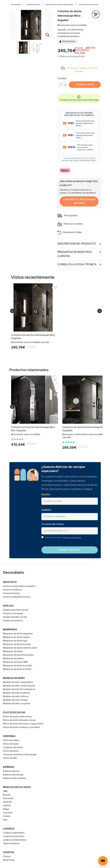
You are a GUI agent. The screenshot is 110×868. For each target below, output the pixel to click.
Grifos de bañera (11, 740)
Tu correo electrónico (53, 524)
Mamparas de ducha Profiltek (17, 669)
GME (5, 791)
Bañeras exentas (11, 771)
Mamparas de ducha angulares (18, 634)
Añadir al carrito (85, 85)
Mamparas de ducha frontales (18, 666)
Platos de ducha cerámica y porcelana (21, 727)
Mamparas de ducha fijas (15, 641)
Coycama (8, 813)
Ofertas (7, 857)
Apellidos (46, 510)
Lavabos (9, 829)
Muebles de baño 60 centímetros (19, 689)
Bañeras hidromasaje (13, 775)
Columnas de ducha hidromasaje (59, 5)
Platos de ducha (14, 713)
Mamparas (10, 630)
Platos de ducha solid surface (17, 717)
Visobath (7, 802)
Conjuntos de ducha (13, 748)
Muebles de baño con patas (17, 704)
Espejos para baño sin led (15, 610)
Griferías (9, 736)
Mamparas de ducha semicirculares (20, 648)
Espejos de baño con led (15, 617)
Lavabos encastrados (14, 837)
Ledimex (7, 806)
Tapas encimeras (11, 844)
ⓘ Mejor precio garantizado (71, 57)
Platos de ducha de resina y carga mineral (23, 724)
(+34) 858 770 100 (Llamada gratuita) (79, 201)
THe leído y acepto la (63, 538)
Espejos (8, 606)
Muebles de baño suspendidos (18, 682)
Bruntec (7, 795)
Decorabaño (16, 5)
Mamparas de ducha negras (16, 637)
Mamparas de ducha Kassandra (18, 655)
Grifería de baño (33, 5)
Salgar (6, 809)
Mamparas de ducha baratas (17, 644)
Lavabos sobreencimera (15, 840)
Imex (5, 820)
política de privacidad (72, 538)
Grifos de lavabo (11, 744)
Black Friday (9, 860)
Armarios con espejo (13, 614)
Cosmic (7, 816)
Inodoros (10, 582)
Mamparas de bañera (13, 659)
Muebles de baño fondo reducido (19, 686)
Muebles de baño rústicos (16, 697)
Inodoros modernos (13, 590)
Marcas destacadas (17, 787)
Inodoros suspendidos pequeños (19, 586)
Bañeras (9, 767)
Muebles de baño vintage (15, 700)
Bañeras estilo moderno (15, 778)
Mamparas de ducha (13, 652)
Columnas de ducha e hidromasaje (20, 755)
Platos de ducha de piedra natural (19, 720)
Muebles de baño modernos (17, 693)
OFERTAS (9, 853)
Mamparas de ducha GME (15, 662)
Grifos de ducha (11, 751)
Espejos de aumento (13, 621)
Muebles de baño (14, 678)
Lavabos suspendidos (14, 833)
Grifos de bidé (10, 758)
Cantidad (62, 79)
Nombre (46, 495)
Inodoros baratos (12, 593)
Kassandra (8, 799)
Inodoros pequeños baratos (17, 597)
